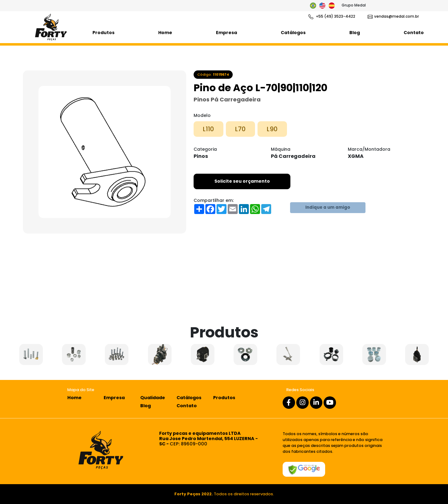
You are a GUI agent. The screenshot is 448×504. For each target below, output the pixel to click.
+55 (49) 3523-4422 (332, 16)
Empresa (226, 33)
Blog (355, 33)
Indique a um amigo (328, 207)
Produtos (103, 33)
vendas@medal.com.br (393, 16)
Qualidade (153, 398)
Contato (414, 33)
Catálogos (293, 33)
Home (165, 33)
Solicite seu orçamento (242, 181)
